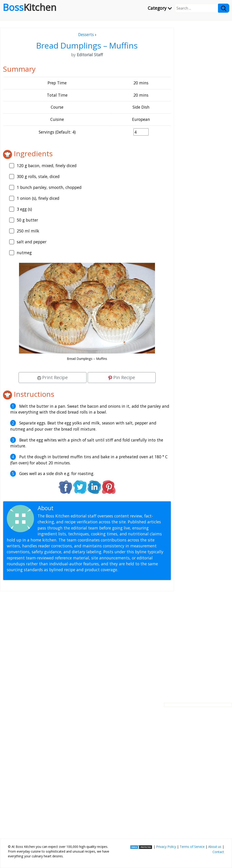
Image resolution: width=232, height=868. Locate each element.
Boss (30, 7)
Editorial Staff (72, 508)
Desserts (86, 34)
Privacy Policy (166, 847)
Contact (218, 852)
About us (215, 847)
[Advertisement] (87, 644)
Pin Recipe (122, 377)
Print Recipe (53, 377)
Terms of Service (192, 847)
